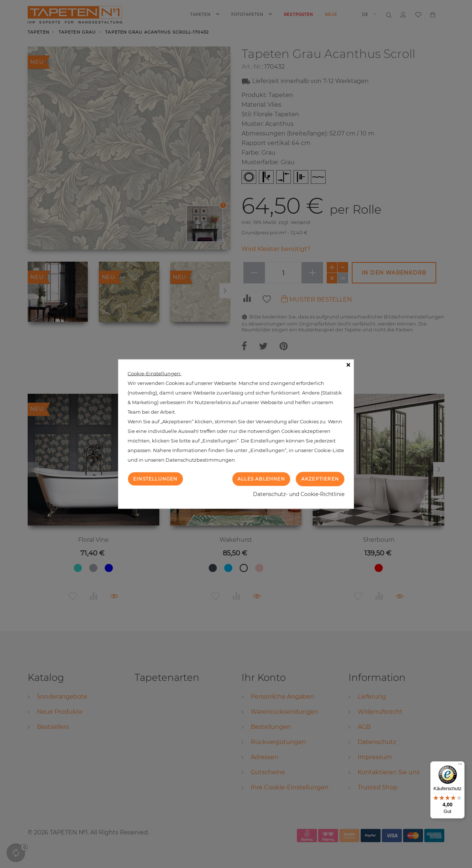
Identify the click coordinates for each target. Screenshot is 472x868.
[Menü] (460, 766)
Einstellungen (155, 479)
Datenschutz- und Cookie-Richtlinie (299, 494)
